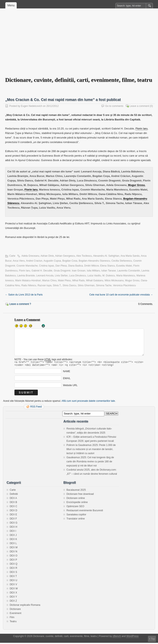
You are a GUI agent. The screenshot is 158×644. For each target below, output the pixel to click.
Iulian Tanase (109, 271)
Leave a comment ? (20, 304)
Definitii (14, 495)
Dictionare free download (80, 495)
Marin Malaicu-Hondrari (28, 280)
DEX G (13, 524)
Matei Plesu (64, 280)
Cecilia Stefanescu (122, 261)
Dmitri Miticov (91, 266)
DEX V (13, 586)
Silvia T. (57, 285)
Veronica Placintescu (124, 285)
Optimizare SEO (75, 508)
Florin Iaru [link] (142, 129)
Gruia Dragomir (62, 271)
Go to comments (114, 106)
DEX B (13, 503)
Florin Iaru (24, 271)
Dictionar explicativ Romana (25, 606)
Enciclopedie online (77, 503)
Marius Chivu (49, 280)
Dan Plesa (61, 266)
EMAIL (67, 380)
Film (12, 619)
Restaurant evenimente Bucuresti (85, 512)
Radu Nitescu (29, 285)
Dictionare (15, 610)
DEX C (13, 508)
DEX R (13, 569)
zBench (117, 637)
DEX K (13, 540)
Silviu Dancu (69, 285)
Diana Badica (75, 266)
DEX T (13, 577)
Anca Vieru (19, 261)
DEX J (13, 536)
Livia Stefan (61, 276)
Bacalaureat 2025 (76, 491)
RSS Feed (36, 408)
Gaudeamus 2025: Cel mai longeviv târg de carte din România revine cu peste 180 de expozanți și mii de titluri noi (90, 463)
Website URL (70, 387)
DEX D (13, 512)
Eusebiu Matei (124, 266)
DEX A (13, 499)
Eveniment (16, 614)
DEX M (14, 549)
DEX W (14, 590)
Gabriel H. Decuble (42, 271)
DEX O (13, 557)
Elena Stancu (107, 266)
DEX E (13, 516)
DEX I (13, 532)
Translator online (76, 520)
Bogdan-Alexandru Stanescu (94, 261)
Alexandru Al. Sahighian (106, 256)
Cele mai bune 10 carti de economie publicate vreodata (121, 295)
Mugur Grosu (132, 280)
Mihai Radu (78, 280)
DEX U (13, 582)
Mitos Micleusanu (114, 280)
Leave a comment (139, 106)
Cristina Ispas (47, 266)
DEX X (13, 594)
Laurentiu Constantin (129, 271)
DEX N (13, 553)
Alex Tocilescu (84, 256)
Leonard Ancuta (45, 276)
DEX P (13, 561)
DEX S (13, 573)
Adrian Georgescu (65, 256)
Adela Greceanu (30, 256)
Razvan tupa (44, 285)
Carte (12, 256)
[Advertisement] (79, 45)
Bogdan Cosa (70, 261)
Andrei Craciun (34, 261)
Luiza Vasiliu (94, 276)
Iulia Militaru (93, 271)
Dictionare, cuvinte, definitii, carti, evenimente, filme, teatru (79, 80)
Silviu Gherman (86, 285)
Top (153, 639)
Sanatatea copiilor (76, 516)
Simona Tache (104, 285)
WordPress (132, 637)
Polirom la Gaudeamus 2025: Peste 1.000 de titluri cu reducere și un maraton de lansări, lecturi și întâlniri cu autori (91, 450)
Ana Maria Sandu (130, 256)
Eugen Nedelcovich (32, 106)
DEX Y (13, 598)
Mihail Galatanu (95, 280)
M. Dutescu (109, 276)
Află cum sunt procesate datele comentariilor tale (88, 402)
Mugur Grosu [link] (136, 185)
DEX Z (13, 602)
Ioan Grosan (79, 271)
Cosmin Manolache (27, 266)
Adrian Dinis (47, 256)
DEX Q (13, 565)
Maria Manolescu (126, 276)
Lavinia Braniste (26, 276)
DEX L (13, 545)
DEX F (13, 520)
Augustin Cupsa (52, 261)
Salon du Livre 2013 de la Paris (24, 295)
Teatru (13, 623)
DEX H (13, 528)
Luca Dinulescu (78, 276)
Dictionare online (76, 499)
